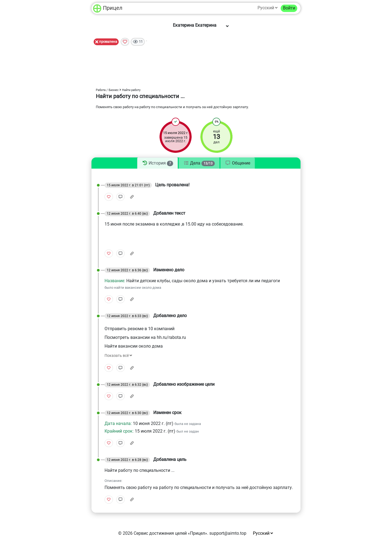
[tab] (157, 163)
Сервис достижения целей (160, 533)
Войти (289, 8)
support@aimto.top (228, 533)
